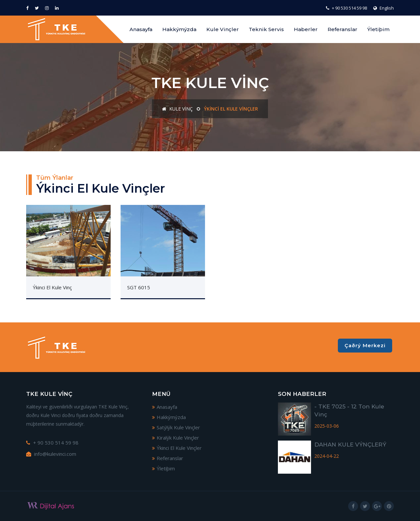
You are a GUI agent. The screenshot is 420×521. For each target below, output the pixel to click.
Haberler (306, 29)
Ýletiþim (378, 29)
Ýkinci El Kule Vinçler (177, 448)
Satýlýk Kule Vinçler (176, 427)
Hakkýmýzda (179, 29)
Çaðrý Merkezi (365, 345)
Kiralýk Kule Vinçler (176, 438)
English (384, 8)
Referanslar (342, 29)
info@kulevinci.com (51, 454)
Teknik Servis (266, 29)
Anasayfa (141, 29)
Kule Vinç (177, 109)
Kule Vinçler (223, 29)
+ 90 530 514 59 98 (346, 8)
